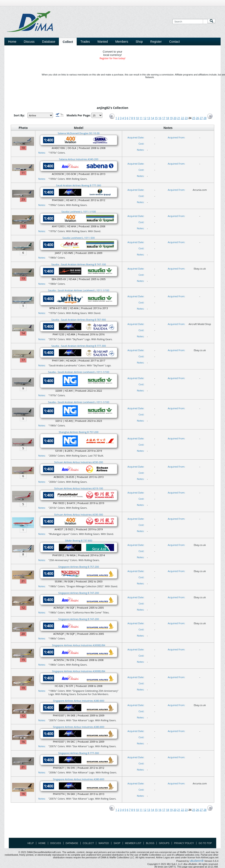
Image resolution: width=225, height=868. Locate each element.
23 (186, 118)
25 (194, 118)
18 (167, 118)
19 (171, 118)
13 (149, 118)
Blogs (150, 843)
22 (183, 118)
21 (179, 118)
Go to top (205, 843)
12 (145, 118)
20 (175, 118)
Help (31, 843)
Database (72, 843)
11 (141, 118)
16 (160, 118)
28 (205, 118)
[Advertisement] (112, 828)
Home (12, 42)
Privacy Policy (184, 843)
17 (164, 118)
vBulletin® (197, 861)
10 (137, 118)
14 (152, 118)
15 (156, 118)
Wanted (104, 843)
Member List (133, 843)
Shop (117, 843)
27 (201, 118)
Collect (88, 843)
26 (198, 118)
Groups (164, 843)
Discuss (29, 42)
